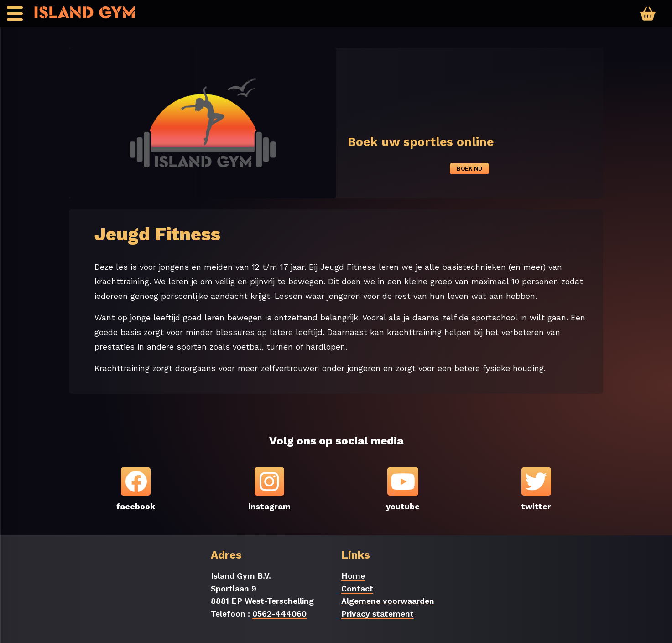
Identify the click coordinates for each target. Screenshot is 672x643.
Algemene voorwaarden (388, 601)
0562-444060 (279, 614)
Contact (357, 589)
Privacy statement (378, 614)
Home (353, 576)
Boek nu (469, 169)
